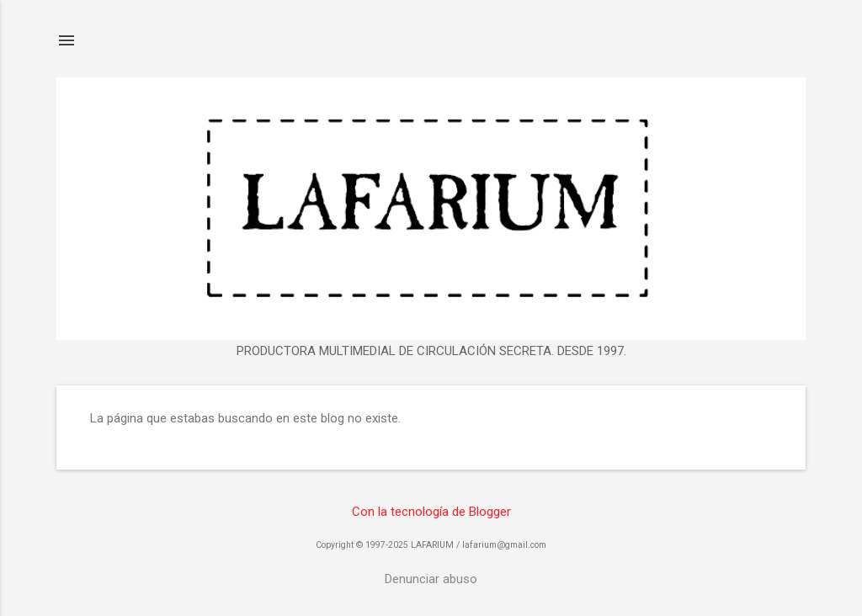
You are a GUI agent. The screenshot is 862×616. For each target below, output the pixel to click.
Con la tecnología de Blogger (431, 512)
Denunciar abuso (431, 579)
